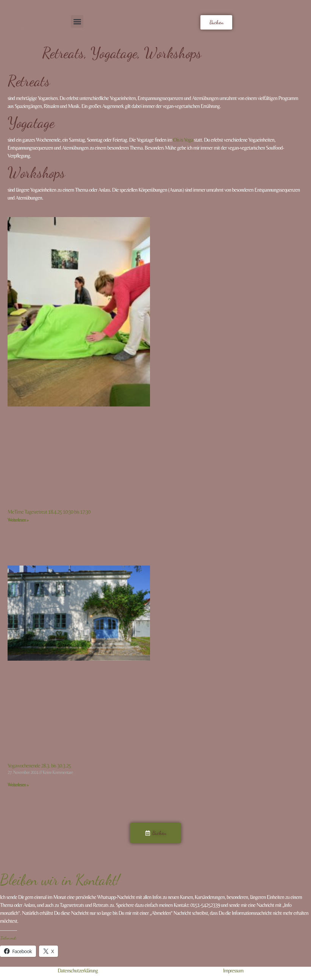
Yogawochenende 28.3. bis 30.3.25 (39, 766)
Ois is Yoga (183, 140)
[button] (77, 21)
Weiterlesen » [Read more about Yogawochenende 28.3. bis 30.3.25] (18, 785)
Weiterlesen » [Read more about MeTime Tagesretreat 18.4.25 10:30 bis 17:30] (18, 520)
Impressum (233, 971)
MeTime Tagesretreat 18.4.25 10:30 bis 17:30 (49, 512)
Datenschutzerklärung (78, 971)
